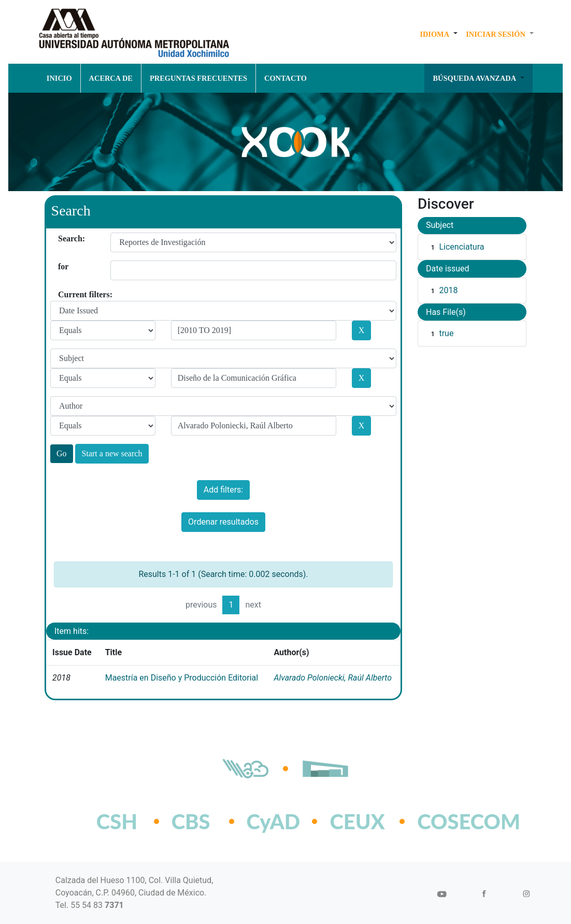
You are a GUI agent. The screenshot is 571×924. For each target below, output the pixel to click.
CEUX (357, 821)
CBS (191, 821)
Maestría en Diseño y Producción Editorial (182, 678)
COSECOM (446, 821)
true (446, 333)
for (62, 266)
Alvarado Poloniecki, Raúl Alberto (333, 678)
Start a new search (112, 453)
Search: (62, 239)
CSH (117, 821)
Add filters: (223, 490)
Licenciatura (461, 247)
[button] (439, 34)
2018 (448, 290)
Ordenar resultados (223, 522)
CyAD (274, 821)
